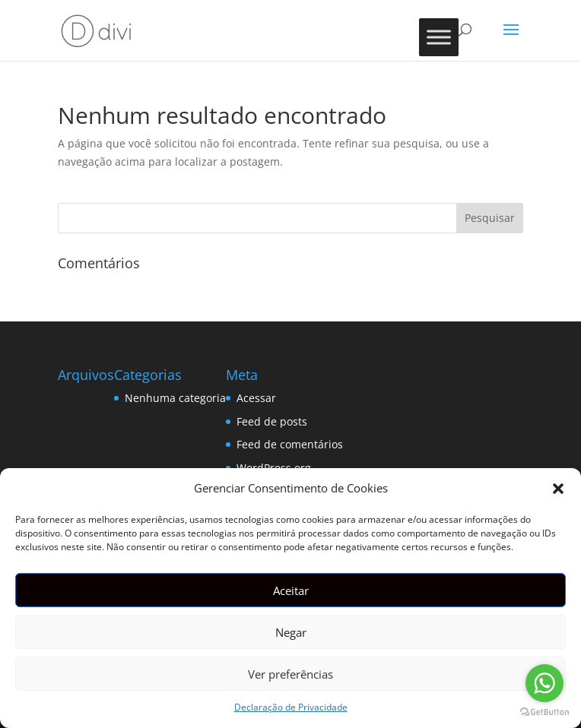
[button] (558, 489)
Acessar (256, 398)
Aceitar (291, 590)
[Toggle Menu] (439, 37)
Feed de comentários (290, 444)
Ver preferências (290, 674)
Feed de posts (272, 421)
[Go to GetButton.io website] (544, 712)
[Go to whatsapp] (544, 683)
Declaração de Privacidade (291, 707)
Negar (291, 632)
